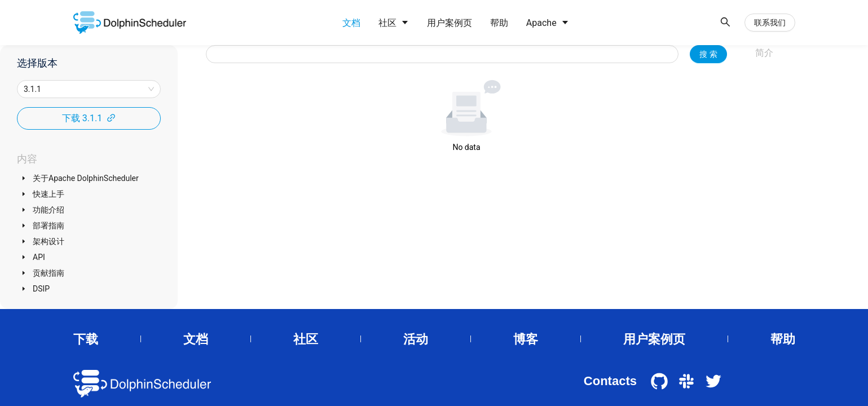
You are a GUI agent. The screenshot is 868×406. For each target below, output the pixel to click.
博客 (526, 339)
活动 (416, 339)
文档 (196, 339)
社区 (306, 339)
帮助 (783, 339)
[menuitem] (351, 23)
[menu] (524, 23)
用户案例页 (654, 339)
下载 (86, 339)
